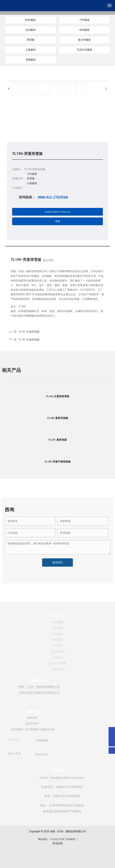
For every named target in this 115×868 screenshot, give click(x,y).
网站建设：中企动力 (49, 839)
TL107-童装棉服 (57, 440)
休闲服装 (84, 30)
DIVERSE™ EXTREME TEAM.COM (33, 730)
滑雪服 (31, 40)
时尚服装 (31, 20)
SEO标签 (71, 839)
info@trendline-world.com (67, 778)
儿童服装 (31, 50)
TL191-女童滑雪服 (29, 340)
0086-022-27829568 (53, 197)
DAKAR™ (33, 718)
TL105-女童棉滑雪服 (57, 396)
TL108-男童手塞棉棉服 (57, 462)
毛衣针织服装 (84, 50)
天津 (62, 839)
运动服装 (31, 30)
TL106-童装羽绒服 (57, 418)
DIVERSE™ (33, 724)
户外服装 (84, 20)
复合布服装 (84, 40)
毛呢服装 (31, 60)
